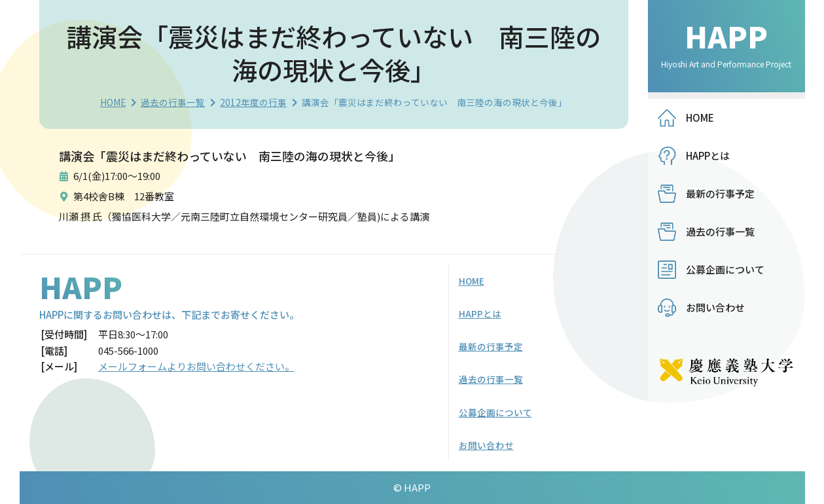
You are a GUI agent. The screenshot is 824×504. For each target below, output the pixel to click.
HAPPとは (708, 155)
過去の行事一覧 (173, 102)
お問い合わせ (715, 307)
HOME (113, 102)
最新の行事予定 (720, 193)
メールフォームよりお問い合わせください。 (196, 366)
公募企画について (725, 269)
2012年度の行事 (253, 102)
